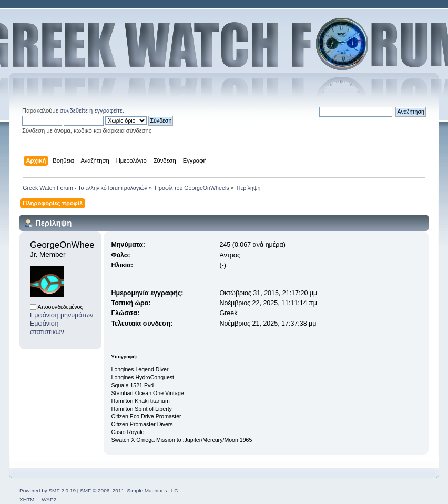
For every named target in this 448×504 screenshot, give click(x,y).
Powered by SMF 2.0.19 (48, 491)
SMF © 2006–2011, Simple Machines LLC (129, 491)
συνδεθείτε (74, 110)
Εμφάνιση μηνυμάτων (62, 315)
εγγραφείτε (108, 110)
